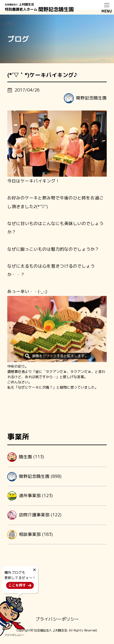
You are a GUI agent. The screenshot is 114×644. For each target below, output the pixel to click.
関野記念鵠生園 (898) (34, 477)
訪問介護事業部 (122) (34, 515)
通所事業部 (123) (30, 496)
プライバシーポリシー (57, 619)
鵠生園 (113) (26, 457)
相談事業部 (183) (30, 535)
